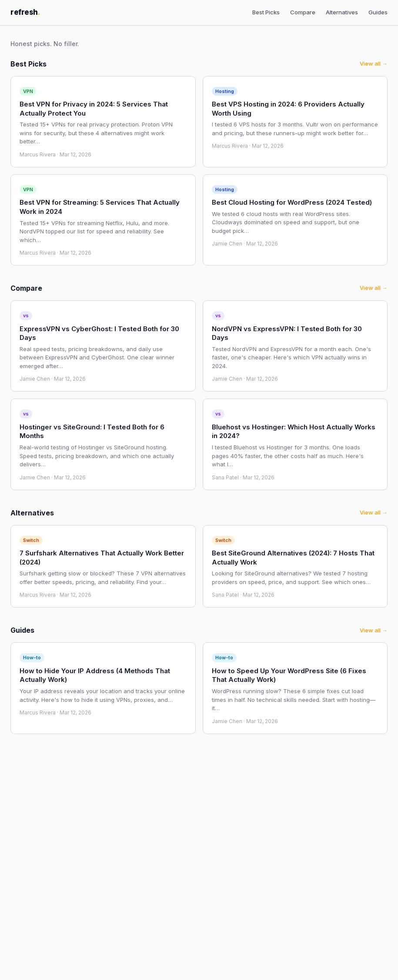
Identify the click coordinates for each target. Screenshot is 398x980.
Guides (378, 12)
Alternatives (342, 12)
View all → (374, 63)
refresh (25, 12)
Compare (303, 12)
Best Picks (266, 12)
